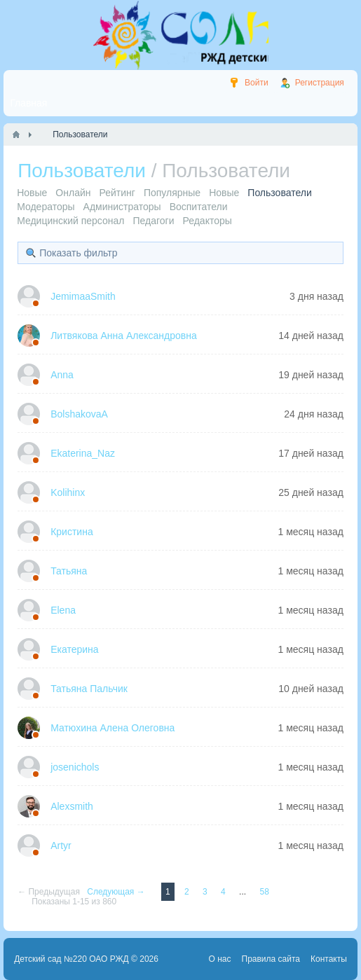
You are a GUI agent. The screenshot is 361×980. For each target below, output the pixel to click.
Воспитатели (199, 207)
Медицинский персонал (70, 221)
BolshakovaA (79, 414)
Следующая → (117, 892)
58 (264, 892)
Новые (32, 193)
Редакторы (207, 221)
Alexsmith (72, 806)
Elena (63, 610)
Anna (62, 375)
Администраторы (122, 207)
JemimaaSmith (83, 296)
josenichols (75, 767)
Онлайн (73, 193)
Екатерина (74, 649)
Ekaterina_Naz (83, 453)
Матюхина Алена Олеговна (113, 728)
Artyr (61, 846)
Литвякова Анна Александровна (124, 336)
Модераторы (46, 207)
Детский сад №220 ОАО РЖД (71, 959)
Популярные (172, 193)
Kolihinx (68, 492)
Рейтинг (117, 193)
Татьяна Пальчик (89, 689)
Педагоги (153, 221)
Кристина (72, 532)
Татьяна (69, 571)
